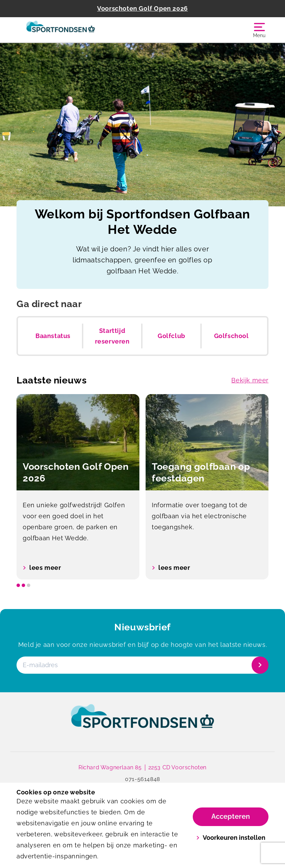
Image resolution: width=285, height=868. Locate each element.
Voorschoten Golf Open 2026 (142, 8)
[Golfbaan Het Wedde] (80, 30)
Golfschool (231, 336)
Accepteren (231, 816)
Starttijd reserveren (112, 336)
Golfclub (171, 336)
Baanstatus (53, 336)
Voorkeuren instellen (231, 838)
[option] (78, 487)
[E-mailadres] (142, 665)
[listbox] (142, 487)
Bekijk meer (250, 380)
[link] (142, 723)
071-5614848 (142, 779)
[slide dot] (18, 585)
